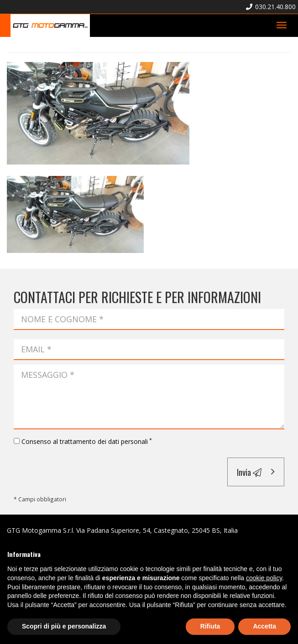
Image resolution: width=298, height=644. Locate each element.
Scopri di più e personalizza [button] (64, 626)
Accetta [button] (264, 626)
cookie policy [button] (264, 578)
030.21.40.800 (271, 7)
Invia (249, 472)
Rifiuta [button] (210, 626)
